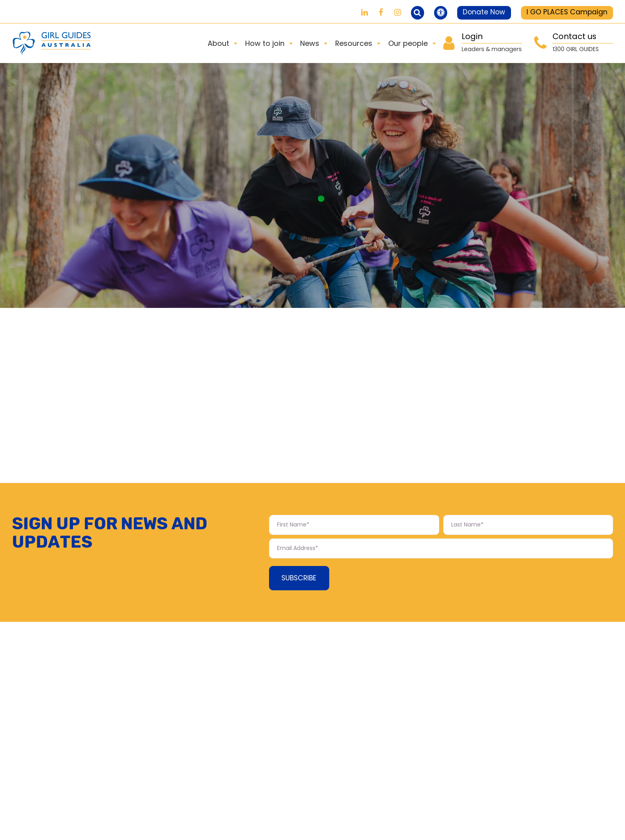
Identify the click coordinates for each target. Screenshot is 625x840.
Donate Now (481, 12)
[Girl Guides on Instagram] (390, 12)
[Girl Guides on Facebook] (373, 12)
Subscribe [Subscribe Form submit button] (300, 580)
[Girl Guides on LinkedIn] (357, 12)
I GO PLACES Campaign (566, 12)
